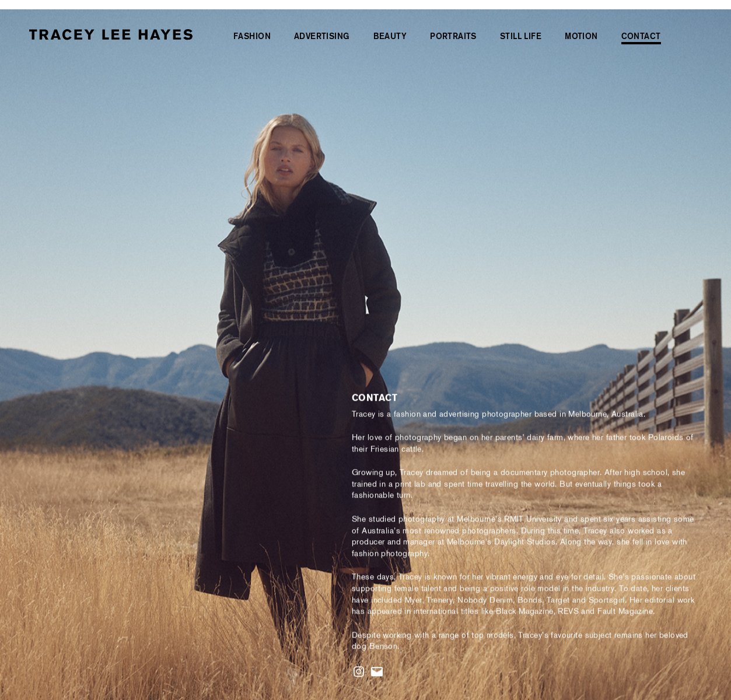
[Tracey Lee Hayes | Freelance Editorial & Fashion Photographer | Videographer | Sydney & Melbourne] (111, 36)
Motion (581, 36)
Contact (641, 36)
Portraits (453, 36)
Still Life (521, 36)
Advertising (322, 36)
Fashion (252, 36)
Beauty (390, 36)
